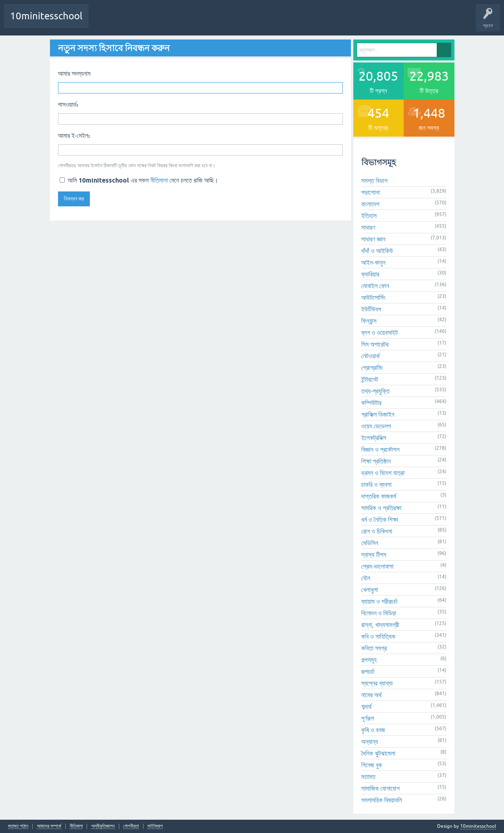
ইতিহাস (369, 216)
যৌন (366, 578)
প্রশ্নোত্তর (128, 22)
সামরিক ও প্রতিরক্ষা (382, 508)
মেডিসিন (370, 543)
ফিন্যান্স (369, 321)
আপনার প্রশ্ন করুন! (262, 22)
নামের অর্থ (372, 695)
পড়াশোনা (371, 192)
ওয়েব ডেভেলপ (376, 426)
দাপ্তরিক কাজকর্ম (379, 496)
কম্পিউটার (371, 403)
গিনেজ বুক (372, 765)
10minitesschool (46, 16)
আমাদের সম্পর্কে (49, 826)
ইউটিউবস (371, 309)
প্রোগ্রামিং (372, 368)
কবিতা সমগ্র (374, 648)
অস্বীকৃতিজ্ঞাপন (103, 826)
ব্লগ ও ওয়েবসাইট (380, 332)
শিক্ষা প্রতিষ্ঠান (376, 461)
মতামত (368, 777)
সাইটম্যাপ (155, 826)
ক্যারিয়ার (370, 274)
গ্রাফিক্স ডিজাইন (378, 414)
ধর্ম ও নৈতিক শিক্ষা (380, 519)
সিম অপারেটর (375, 344)
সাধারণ (368, 227)
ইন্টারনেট (370, 379)
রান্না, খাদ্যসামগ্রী (380, 625)
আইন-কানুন (373, 262)
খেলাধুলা (370, 590)
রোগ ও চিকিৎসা (377, 531)
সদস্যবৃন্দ (229, 22)
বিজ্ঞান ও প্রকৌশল (381, 449)
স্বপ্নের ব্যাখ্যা (377, 683)
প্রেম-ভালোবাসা (377, 566)
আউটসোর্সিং (373, 297)
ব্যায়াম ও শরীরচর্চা (380, 601)
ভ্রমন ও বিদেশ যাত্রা (383, 473)
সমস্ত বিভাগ (374, 181)
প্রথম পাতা (103, 22)
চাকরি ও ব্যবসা (376, 484)
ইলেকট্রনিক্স (374, 438)
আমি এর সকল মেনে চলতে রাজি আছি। (139, 180)
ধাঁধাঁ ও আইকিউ (377, 251)
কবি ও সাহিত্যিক (379, 636)
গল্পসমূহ (369, 660)
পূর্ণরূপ (368, 718)
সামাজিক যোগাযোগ (381, 788)
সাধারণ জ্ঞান (373, 239)
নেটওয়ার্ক (371, 356)
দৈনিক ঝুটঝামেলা (378, 753)
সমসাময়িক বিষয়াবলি (382, 800)
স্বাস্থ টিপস (374, 555)
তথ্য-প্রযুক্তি (375, 391)
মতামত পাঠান (18, 826)
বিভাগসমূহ (204, 22)
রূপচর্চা (368, 671)
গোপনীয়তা (131, 826)
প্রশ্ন (154, 22)
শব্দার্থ (367, 706)
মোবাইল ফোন (375, 286)
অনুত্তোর (179, 22)
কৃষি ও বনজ (373, 730)
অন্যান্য (370, 742)
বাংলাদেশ (370, 204)
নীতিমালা (159, 180)
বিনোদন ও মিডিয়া (379, 613)
